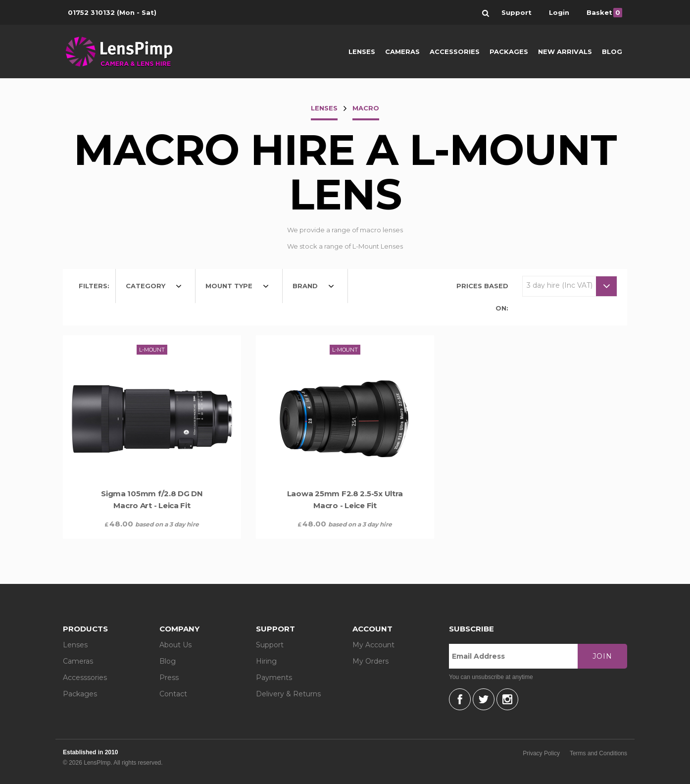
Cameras (402, 52)
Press (169, 678)
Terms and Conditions (598, 753)
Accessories (455, 52)
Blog (612, 52)
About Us (175, 645)
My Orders (370, 661)
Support (270, 645)
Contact (173, 694)
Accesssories (85, 678)
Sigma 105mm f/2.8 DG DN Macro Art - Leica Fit (152, 499)
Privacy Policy (541, 753)
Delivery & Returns (288, 694)
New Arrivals (565, 52)
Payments (274, 678)
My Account (373, 645)
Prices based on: (482, 297)
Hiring (266, 661)
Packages (509, 52)
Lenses (362, 52)
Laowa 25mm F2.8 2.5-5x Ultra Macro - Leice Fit (345, 499)
